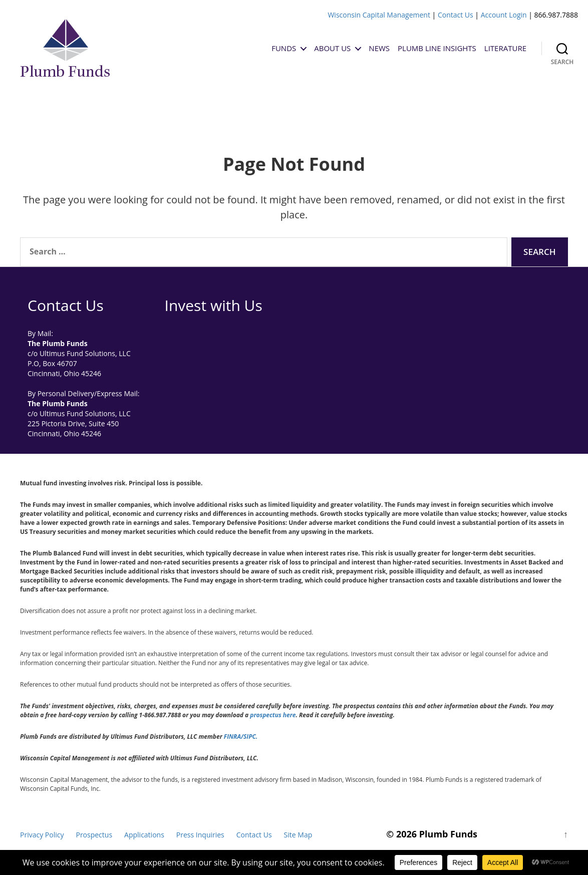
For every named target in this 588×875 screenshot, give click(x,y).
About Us (332, 48)
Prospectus (94, 835)
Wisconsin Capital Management (379, 15)
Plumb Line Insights (437, 48)
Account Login (504, 15)
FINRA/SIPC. (241, 737)
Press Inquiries (200, 835)
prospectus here (273, 715)
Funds (284, 48)
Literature (505, 48)
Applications (144, 835)
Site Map (298, 835)
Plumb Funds (448, 834)
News (379, 48)
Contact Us (456, 15)
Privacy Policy (42, 835)
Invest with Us (214, 305)
